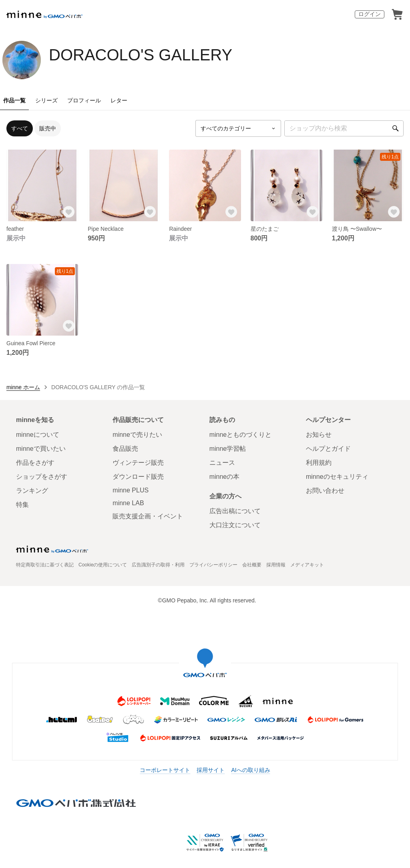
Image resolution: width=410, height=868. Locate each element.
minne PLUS (131, 490)
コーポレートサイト (165, 770)
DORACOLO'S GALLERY (141, 55)
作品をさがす (35, 463)
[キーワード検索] (344, 128)
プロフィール (84, 100)
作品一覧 (14, 100)
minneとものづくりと (241, 435)
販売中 (48, 128)
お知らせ (319, 435)
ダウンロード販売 (138, 477)
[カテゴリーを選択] (238, 128)
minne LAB (128, 503)
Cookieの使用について (103, 565)
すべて (20, 128)
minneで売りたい (137, 435)
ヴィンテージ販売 (138, 463)
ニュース (222, 463)
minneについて (38, 435)
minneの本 (225, 477)
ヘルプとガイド (328, 449)
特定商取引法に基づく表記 (45, 565)
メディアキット (307, 565)
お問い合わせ (325, 491)
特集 (22, 505)
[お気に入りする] (68, 212)
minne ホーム (23, 387)
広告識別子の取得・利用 (158, 565)
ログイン (370, 14)
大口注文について (235, 525)
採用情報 (276, 565)
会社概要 (252, 565)
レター (119, 100)
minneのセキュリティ (337, 477)
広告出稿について (235, 511)
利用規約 (319, 463)
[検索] (396, 128)
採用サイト (211, 770)
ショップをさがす (42, 477)
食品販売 (125, 449)
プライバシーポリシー (213, 565)
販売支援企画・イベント (148, 516)
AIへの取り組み (250, 770)
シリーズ (46, 100)
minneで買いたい (41, 449)
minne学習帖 (228, 449)
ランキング (32, 491)
